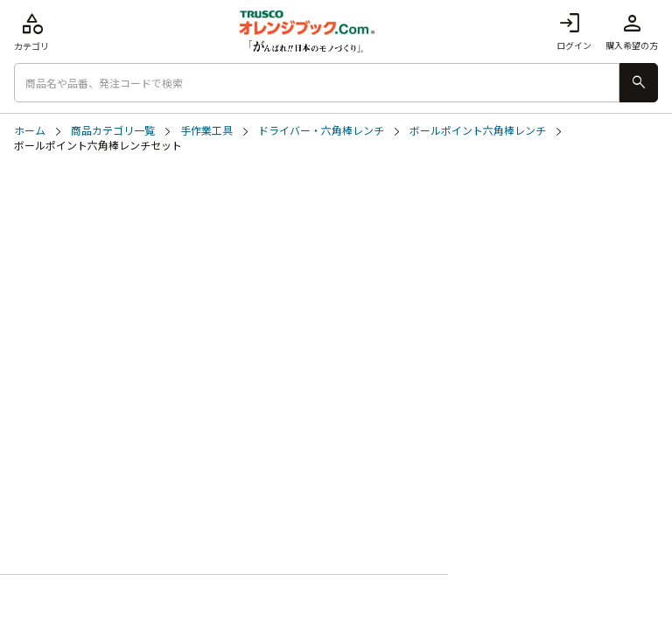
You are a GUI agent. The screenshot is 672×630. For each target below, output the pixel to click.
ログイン (574, 31)
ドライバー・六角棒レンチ (321, 131)
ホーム (30, 131)
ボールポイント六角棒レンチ (478, 131)
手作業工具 (206, 131)
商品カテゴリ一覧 (113, 131)
